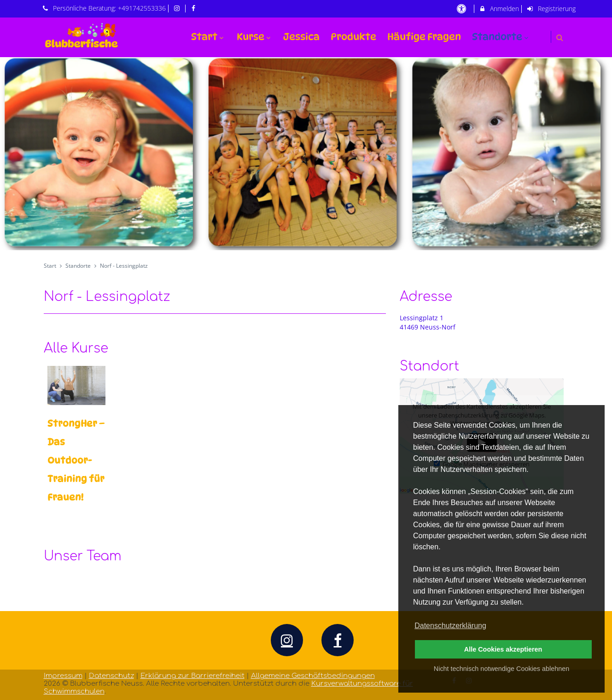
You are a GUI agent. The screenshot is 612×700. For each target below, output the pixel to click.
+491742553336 (142, 8)
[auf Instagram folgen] (178, 8)
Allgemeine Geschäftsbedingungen (313, 676)
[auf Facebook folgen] (195, 8)
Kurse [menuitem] (255, 37)
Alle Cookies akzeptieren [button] (503, 649)
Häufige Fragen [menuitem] (424, 37)
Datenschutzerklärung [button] (450, 626)
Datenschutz (111, 676)
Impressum (63, 676)
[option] (306, 154)
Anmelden (499, 9)
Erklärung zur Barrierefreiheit (192, 676)
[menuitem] (542, 31)
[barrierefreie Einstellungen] (463, 9)
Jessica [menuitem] (301, 37)
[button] (560, 38)
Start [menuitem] (208, 37)
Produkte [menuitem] (353, 37)
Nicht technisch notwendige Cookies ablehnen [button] (501, 669)
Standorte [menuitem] (501, 37)
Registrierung (551, 9)
